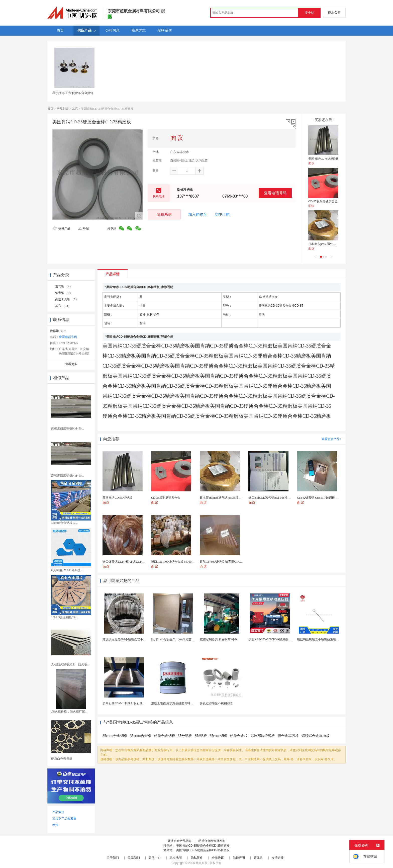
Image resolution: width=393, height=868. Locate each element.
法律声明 (239, 858)
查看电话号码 (275, 193)
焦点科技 (202, 863)
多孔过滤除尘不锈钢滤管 (216, 703)
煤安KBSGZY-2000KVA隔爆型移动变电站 (276, 639)
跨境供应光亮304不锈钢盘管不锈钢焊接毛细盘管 (135, 639)
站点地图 (176, 858)
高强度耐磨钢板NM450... (67, 428)
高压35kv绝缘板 (263, 736)
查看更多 (71, 364)
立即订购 (222, 214)
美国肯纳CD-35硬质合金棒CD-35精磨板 (203, 846)
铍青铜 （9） (64, 293)
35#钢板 (201, 736)
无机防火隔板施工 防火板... (70, 664)
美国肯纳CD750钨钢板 (323, 159)
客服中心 (155, 858)
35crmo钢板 (219, 736)
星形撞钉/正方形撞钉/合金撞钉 (73, 93)
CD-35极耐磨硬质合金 (323, 201)
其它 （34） (63, 306)
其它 (75, 109)
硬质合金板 (239, 736)
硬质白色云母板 (62, 759)
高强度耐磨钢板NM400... (67, 476)
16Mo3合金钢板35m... (65, 617)
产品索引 (58, 812)
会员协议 (218, 858)
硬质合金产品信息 (180, 841)
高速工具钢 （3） (67, 299)
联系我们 (134, 858)
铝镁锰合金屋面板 (316, 736)
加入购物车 (198, 214)
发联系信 (164, 214)
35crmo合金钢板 (115, 736)
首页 (50, 109)
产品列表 (63, 109)
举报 (83, 228)
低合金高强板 (288, 736)
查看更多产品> (331, 439)
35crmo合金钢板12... (64, 523)
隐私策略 (197, 858)
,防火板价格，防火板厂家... (69, 712)
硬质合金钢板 (165, 736)
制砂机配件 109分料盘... (67, 570)
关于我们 (113, 858)
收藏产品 (62, 228)
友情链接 (278, 858)
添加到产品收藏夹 (64, 819)
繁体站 (258, 858)
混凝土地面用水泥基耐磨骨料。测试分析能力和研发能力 (189, 703)
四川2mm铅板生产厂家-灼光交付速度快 (177, 639)
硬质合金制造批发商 (212, 841)
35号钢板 (185, 736)
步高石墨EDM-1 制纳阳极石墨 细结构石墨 (130, 703)
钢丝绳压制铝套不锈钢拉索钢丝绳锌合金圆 (326, 639)
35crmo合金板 (141, 736)
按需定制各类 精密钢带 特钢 (219, 639)
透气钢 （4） (64, 286)
